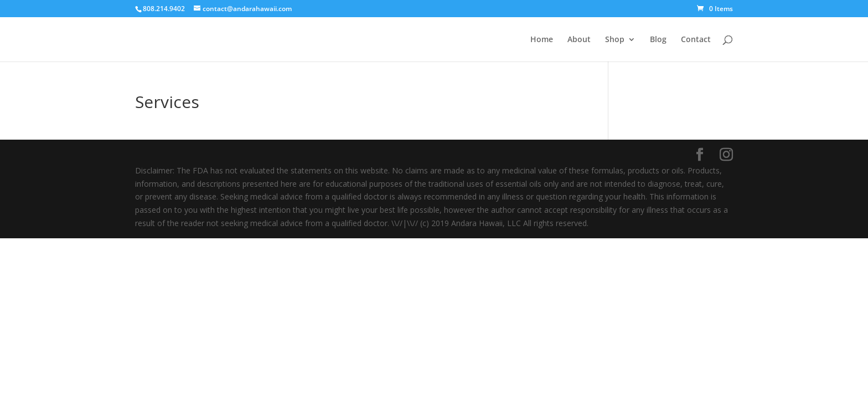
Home (542, 40)
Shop (615, 40)
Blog (658, 40)
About (579, 40)
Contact (696, 40)
